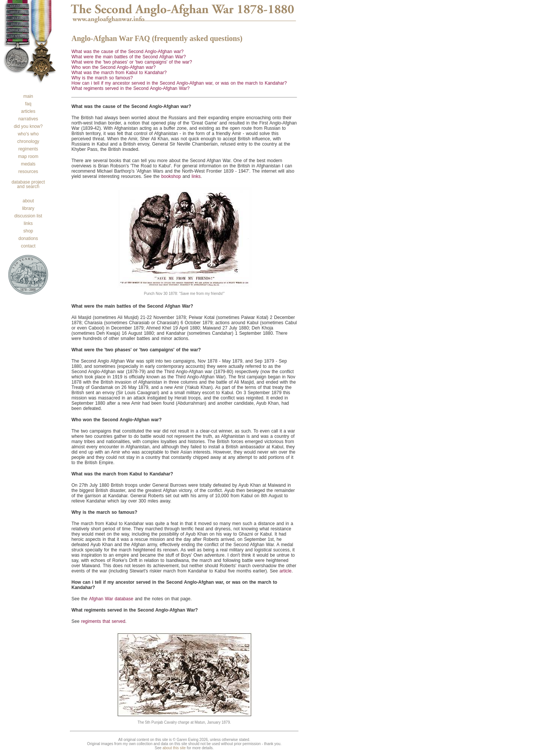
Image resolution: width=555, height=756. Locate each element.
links (28, 223)
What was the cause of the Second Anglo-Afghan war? (127, 52)
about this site (174, 748)
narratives (28, 119)
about (28, 201)
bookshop (171, 176)
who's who (28, 134)
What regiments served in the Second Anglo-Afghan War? (130, 88)
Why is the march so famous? (102, 78)
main (28, 96)
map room (28, 156)
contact (28, 246)
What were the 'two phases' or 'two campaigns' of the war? (132, 62)
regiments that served (103, 621)
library (28, 208)
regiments (28, 149)
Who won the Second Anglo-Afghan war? (114, 67)
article (285, 571)
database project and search (28, 184)
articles (28, 111)
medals (28, 164)
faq (28, 104)
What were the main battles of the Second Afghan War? (129, 57)
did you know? (28, 126)
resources (28, 172)
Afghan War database (111, 599)
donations (28, 238)
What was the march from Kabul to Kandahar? (119, 73)
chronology (28, 141)
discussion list (28, 216)
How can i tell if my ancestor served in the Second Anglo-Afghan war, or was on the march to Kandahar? (179, 83)
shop (28, 231)
